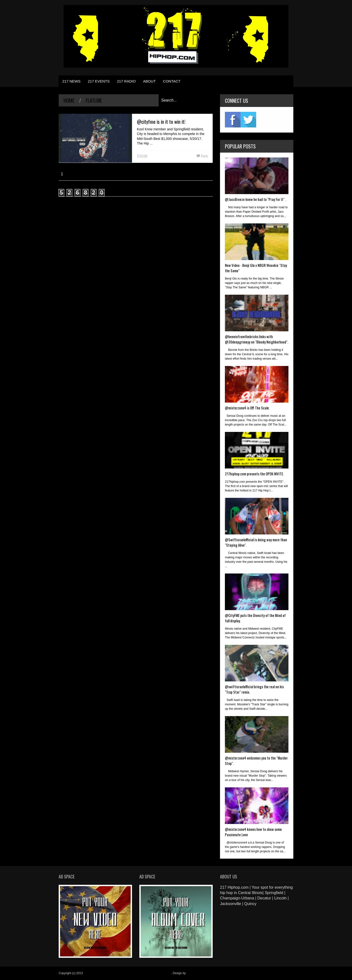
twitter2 (248, 120)
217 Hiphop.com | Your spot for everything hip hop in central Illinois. (127, 973)
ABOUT (149, 81)
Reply (204, 156)
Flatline (94, 100)
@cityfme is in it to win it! (161, 122)
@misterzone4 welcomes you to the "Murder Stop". (256, 761)
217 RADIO (126, 81)
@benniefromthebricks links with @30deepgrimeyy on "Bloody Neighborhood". (257, 339)
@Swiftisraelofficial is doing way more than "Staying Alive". (256, 542)
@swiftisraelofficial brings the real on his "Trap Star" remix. (254, 689)
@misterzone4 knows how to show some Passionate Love (253, 832)
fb (233, 120)
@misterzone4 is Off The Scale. (247, 408)
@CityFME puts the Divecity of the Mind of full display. (255, 618)
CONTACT (172, 81)
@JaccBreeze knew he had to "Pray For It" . (255, 199)
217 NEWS (71, 81)
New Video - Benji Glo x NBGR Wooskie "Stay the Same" (256, 268)
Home (69, 100)
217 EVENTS (99, 81)
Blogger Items (196, 973)
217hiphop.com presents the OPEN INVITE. (254, 474)
